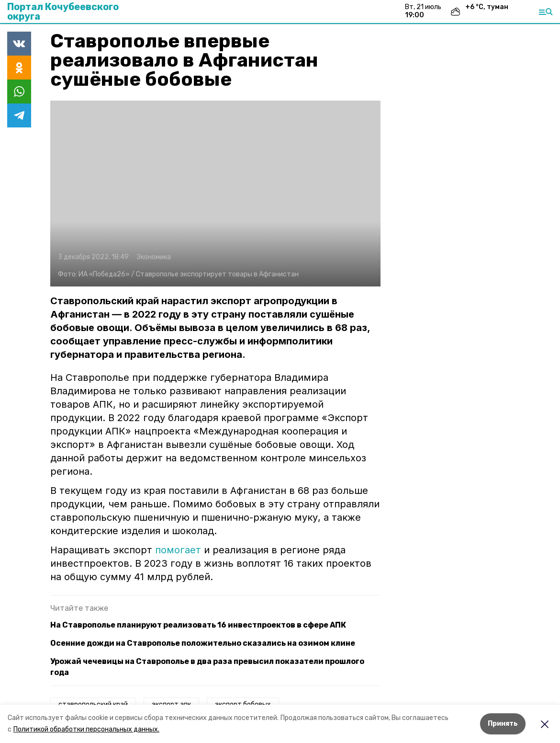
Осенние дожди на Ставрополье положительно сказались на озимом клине (203, 643)
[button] (215, 194)
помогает (178, 550)
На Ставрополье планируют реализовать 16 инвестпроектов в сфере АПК (198, 625)
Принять (503, 724)
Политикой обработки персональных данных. (86, 729)
